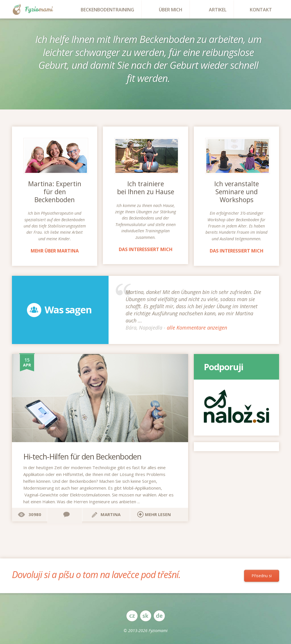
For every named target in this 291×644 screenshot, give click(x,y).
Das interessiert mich (146, 249)
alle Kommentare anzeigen (197, 328)
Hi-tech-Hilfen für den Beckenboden (82, 456)
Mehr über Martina (55, 251)
